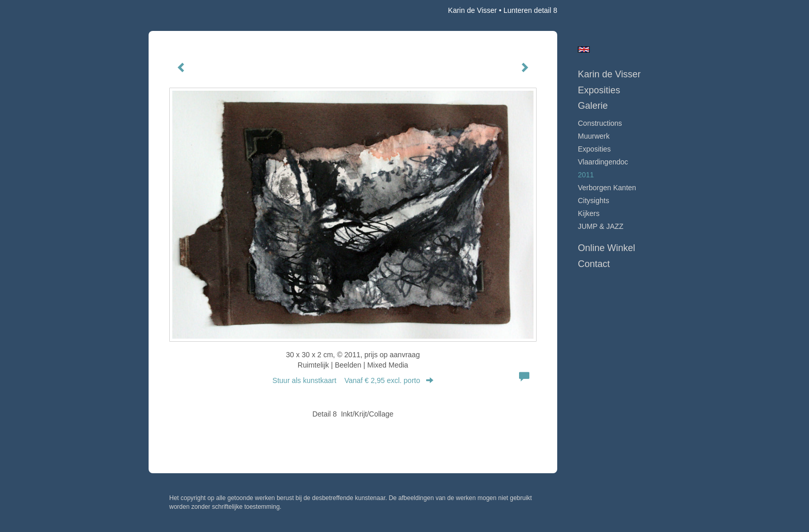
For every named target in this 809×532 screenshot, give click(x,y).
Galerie (593, 106)
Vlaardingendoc (603, 162)
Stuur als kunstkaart (353, 380)
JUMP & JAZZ (601, 226)
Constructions (600, 123)
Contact (594, 264)
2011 (586, 175)
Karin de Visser (472, 10)
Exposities (599, 90)
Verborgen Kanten (607, 188)
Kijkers (589, 213)
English (584, 49)
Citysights (594, 201)
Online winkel (606, 248)
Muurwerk (594, 136)
